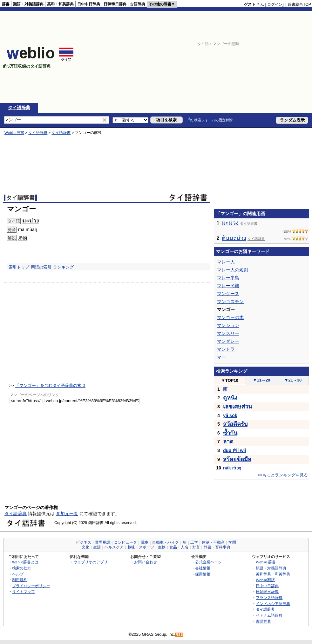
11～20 (262, 380)
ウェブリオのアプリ (91, 562)
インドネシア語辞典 (273, 604)
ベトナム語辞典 (269, 615)
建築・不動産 (213, 542)
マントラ (226, 349)
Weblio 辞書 (14, 133)
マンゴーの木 (230, 317)
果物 (23, 238)
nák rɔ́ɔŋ (232, 468)
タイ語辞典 (19, 108)
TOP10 (230, 380)
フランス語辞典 (269, 598)
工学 (194, 542)
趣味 (131, 547)
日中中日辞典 (89, 4)
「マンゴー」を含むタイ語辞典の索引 (50, 385)
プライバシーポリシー (31, 586)
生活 (97, 547)
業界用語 (103, 542)
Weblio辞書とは (25, 562)
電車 (145, 542)
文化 (85, 547)
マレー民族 (228, 286)
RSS (180, 635)
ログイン (275, 4)
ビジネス (84, 542)
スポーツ (146, 547)
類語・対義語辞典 (28, 4)
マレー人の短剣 (233, 270)
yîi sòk (230, 415)
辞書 (6, 4)
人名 (185, 547)
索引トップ (19, 267)
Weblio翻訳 (265, 580)
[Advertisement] (253, 57)
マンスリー (228, 333)
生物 (162, 547)
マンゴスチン (230, 302)
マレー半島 (228, 278)
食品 (173, 547)
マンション (228, 325)
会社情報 (203, 568)
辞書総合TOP (299, 4)
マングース (228, 294)
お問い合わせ (146, 562)
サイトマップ (24, 591)
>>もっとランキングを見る (283, 475)
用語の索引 (41, 267)
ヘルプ (18, 574)
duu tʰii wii (234, 450)
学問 (232, 542)
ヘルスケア (114, 547)
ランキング (63, 267)
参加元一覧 (67, 514)
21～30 (293, 380)
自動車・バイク (166, 542)
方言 (196, 547)
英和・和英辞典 (60, 4)
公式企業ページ (208, 562)
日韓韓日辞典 (115, 4)
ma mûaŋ (28, 229)
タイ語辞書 (61, 133)
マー (221, 357)
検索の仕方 (22, 568)
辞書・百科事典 (217, 547)
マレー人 (226, 262)
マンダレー (228, 341)
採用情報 (203, 574)
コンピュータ (125, 542)
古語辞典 (138, 4)
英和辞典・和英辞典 (273, 574)
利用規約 (20, 580)
